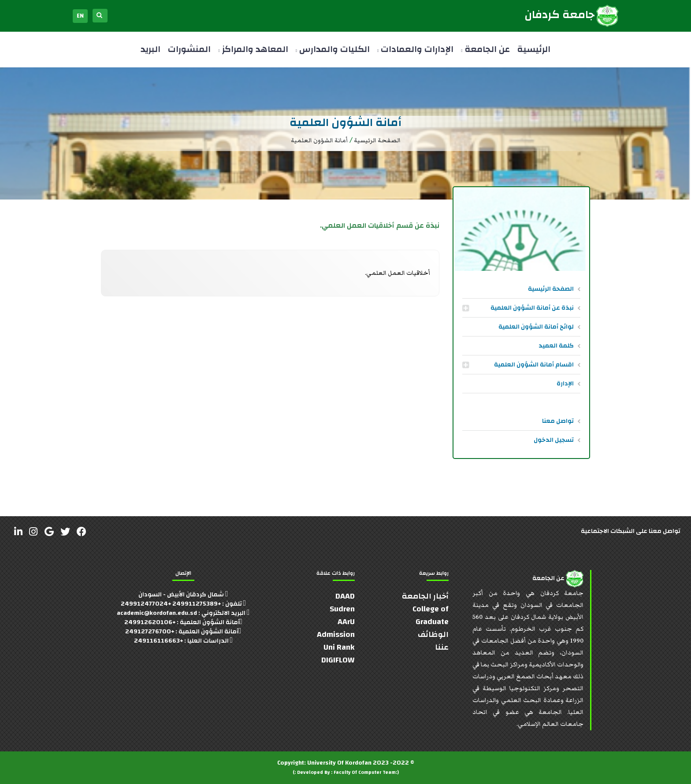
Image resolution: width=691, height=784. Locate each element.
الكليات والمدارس (333, 49)
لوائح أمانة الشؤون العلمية (536, 327)
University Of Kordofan (339, 763)
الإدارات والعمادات (415, 49)
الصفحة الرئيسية (551, 289)
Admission (336, 634)
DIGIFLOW (338, 660)
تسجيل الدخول (554, 440)
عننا (442, 647)
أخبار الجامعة (425, 596)
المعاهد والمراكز (253, 49)
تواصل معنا (558, 421)
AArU (346, 622)
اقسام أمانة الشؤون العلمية (534, 365)
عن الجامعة (485, 49)
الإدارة (565, 384)
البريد (150, 49)
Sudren (342, 609)
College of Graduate (431, 615)
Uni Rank (339, 647)
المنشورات (189, 49)
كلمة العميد (556, 346)
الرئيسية (534, 49)
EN (80, 16)
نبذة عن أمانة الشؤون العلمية (532, 308)
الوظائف (433, 634)
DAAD (345, 596)
